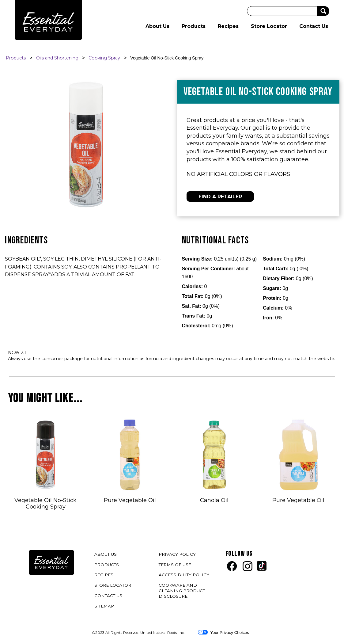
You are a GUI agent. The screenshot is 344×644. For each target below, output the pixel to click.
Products (194, 26)
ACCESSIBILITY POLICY (185, 576)
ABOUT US (106, 554)
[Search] (282, 11)
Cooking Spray (104, 58)
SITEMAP (104, 606)
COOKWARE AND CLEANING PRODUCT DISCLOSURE (182, 592)
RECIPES (104, 575)
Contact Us (314, 26)
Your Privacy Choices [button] (223, 632)
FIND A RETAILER (220, 197)
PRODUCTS (107, 565)
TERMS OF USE (176, 566)
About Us (157, 26)
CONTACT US (108, 596)
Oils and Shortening (57, 58)
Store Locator (269, 26)
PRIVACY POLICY (178, 555)
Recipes (228, 26)
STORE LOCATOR (113, 585)
